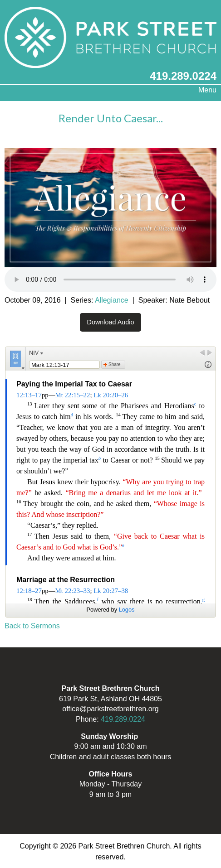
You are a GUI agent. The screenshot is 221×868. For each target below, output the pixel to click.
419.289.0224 (183, 76)
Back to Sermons (32, 626)
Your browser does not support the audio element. (110, 280)
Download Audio (110, 322)
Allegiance (112, 300)
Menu (203, 90)
